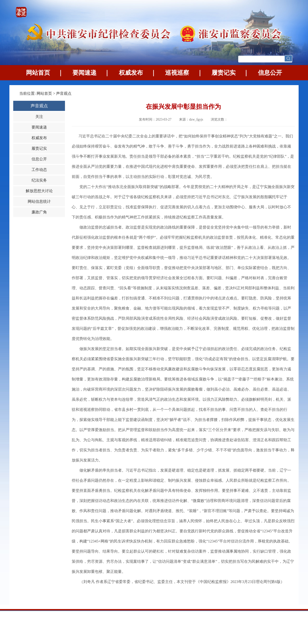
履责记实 (224, 73)
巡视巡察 (177, 73)
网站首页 (38, 73)
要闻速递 (84, 73)
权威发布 (131, 73)
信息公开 (270, 73)
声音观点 (64, 93)
